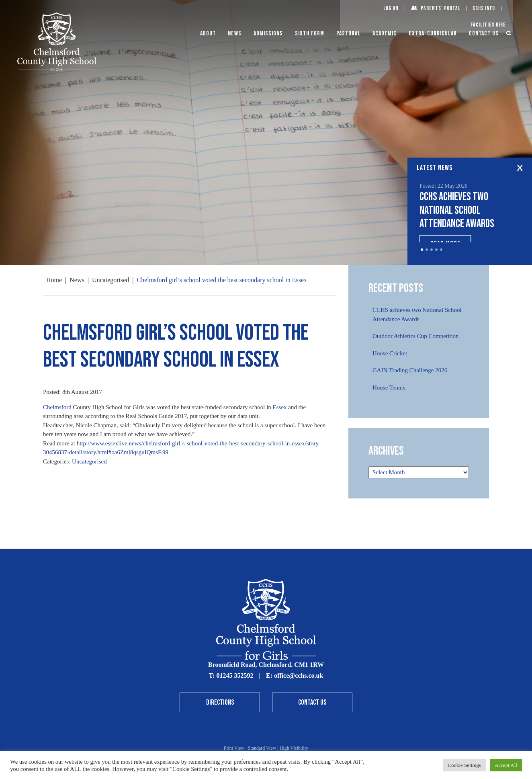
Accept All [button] (506, 765)
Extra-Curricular (433, 34)
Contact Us (484, 34)
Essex (280, 407)
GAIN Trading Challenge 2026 (410, 370)
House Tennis (389, 387)
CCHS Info (484, 8)
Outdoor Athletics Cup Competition (416, 336)
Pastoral (348, 34)
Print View (234, 748)
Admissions (268, 34)
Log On (391, 8)
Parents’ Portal (441, 8)
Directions (220, 702)
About (208, 34)
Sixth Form (310, 34)
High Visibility (294, 748)
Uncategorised (89, 461)
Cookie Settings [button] (464, 765)
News (235, 34)
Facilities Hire (488, 25)
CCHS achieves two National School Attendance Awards (457, 210)
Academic (385, 34)
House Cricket (390, 353)
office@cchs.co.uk (299, 675)
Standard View (262, 748)
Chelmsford (57, 407)
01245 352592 (235, 675)
